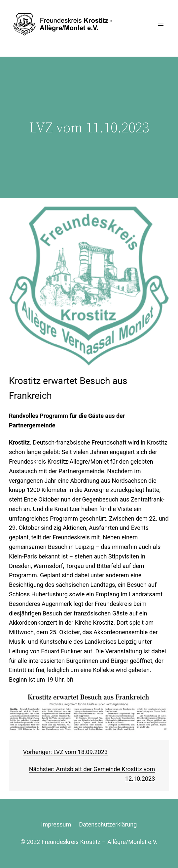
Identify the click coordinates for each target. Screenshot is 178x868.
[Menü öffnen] (161, 24)
